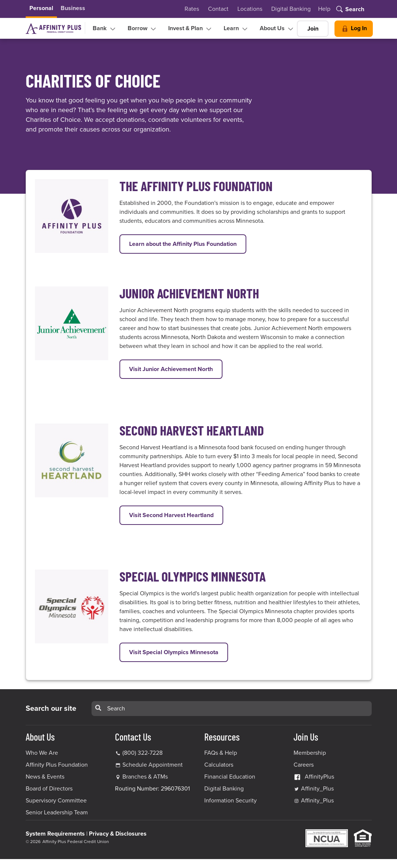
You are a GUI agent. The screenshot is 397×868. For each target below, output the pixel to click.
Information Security (230, 801)
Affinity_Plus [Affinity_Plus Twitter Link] (314, 789)
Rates (192, 9)
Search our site (51, 709)
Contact (218, 9)
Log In (354, 29)
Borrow (143, 29)
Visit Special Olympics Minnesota (179, 652)
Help (324, 9)
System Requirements (55, 834)
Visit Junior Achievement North (176, 369)
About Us (277, 29)
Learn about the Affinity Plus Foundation (188, 243)
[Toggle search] (350, 10)
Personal (41, 8)
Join (313, 29)
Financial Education (230, 777)
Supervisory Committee (56, 801)
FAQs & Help (221, 753)
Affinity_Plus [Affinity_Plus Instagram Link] (314, 801)
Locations (250, 9)
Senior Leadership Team (57, 812)
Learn (236, 29)
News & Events (45, 777)
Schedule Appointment (153, 765)
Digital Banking (291, 9)
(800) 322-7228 (139, 753)
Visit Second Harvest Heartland (176, 515)
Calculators (219, 765)
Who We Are (42, 753)
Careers (304, 765)
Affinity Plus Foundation (57, 765)
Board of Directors (49, 789)
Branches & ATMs (145, 777)
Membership (310, 753)
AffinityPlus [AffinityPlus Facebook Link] (314, 777)
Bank (105, 29)
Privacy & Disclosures (118, 834)
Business (73, 8)
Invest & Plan (191, 29)
